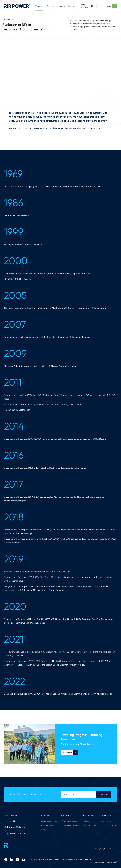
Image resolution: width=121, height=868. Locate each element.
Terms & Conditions (111, 849)
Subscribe (104, 794)
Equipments (65, 830)
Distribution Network (14, 827)
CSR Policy (45, 830)
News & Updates (90, 825)
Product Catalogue (16, 833)
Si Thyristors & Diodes (69, 821)
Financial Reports (48, 825)
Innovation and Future (108, 825)
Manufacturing (105, 821)
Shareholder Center (49, 821)
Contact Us (10, 821)
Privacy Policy (100, 849)
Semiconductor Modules (70, 825)
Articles (86, 821)
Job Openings (11, 816)
